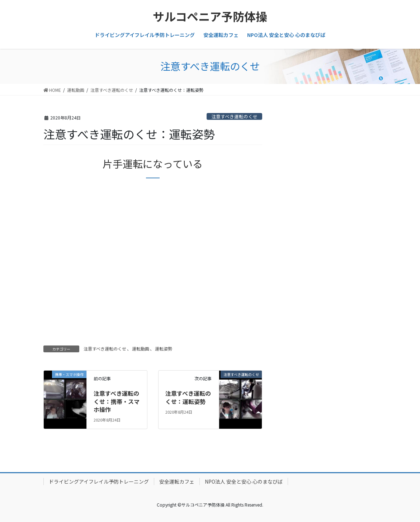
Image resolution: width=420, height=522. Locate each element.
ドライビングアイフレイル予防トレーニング (99, 481)
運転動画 (141, 349)
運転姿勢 (164, 349)
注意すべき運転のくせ (234, 116)
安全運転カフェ (177, 481)
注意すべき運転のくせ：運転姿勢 (188, 397)
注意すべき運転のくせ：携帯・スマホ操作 (117, 401)
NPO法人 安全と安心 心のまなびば (244, 481)
